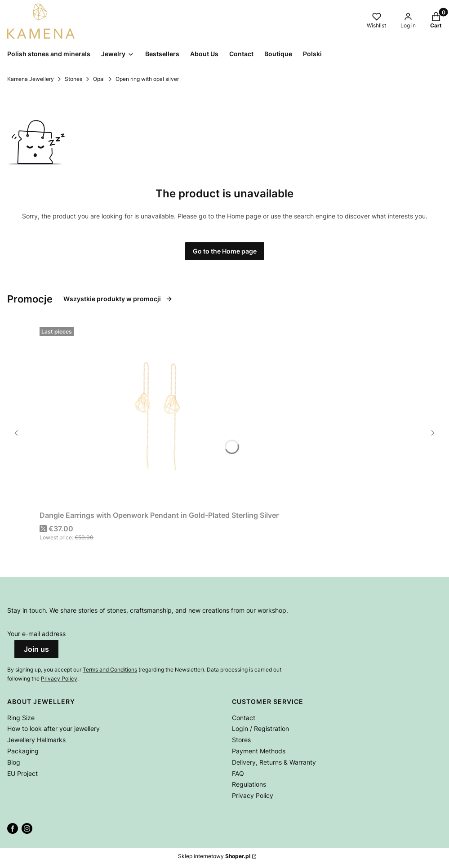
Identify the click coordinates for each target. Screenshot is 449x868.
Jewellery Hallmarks (36, 740)
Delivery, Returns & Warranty (274, 762)
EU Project (22, 773)
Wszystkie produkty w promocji (118, 299)
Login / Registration (260, 728)
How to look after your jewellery (53, 728)
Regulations (249, 784)
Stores (241, 740)
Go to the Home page (225, 251)
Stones (73, 79)
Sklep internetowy (214, 856)
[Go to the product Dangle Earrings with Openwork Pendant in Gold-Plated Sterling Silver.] (159, 415)
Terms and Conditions (110, 670)
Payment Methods (259, 751)
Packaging (23, 751)
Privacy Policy (59, 679)
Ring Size (21, 718)
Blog (14, 762)
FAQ (238, 773)
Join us (36, 649)
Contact (244, 718)
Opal (99, 79)
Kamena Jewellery (31, 79)
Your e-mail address (36, 634)
